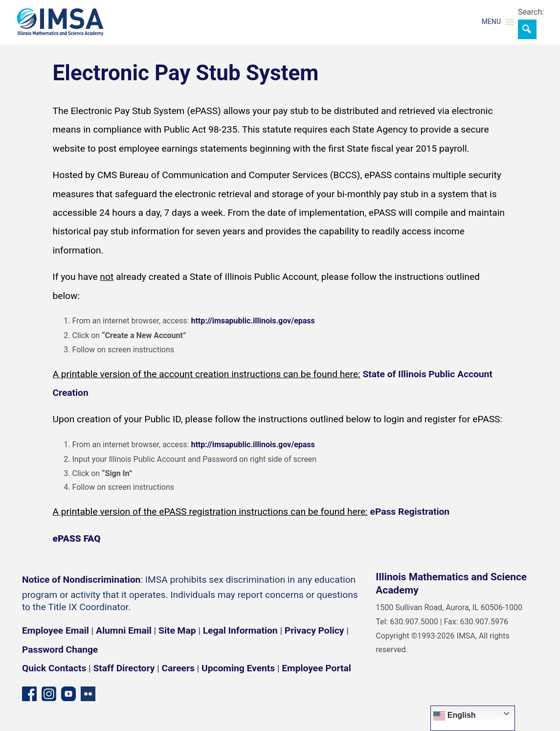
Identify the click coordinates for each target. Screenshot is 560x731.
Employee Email (56, 630)
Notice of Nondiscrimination (81, 580)
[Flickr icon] (88, 694)
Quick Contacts (54, 668)
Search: (531, 12)
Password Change (60, 650)
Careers (178, 668)
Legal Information (240, 630)
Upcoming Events (238, 668)
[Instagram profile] (49, 694)
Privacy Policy (314, 630)
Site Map (177, 630)
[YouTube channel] (68, 694)
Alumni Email (124, 630)
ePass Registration (410, 512)
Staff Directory (124, 668)
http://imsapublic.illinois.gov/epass (253, 321)
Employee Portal (316, 668)
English (454, 716)
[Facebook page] (29, 694)
